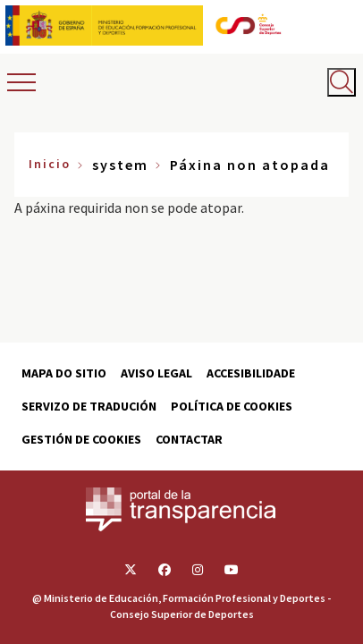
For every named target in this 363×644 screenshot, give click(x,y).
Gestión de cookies (81, 439)
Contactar (189, 439)
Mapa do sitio (64, 373)
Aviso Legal (156, 373)
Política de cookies (232, 406)
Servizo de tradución (89, 406)
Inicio (50, 164)
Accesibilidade (251, 373)
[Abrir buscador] (342, 82)
